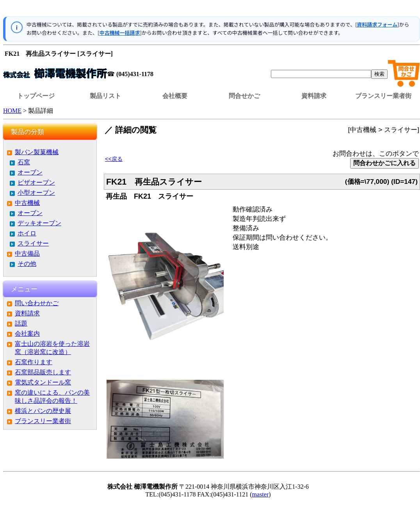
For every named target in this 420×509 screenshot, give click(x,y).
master (261, 494)
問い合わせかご (37, 303)
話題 (21, 323)
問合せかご (244, 96)
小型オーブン (36, 193)
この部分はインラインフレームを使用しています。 (212, 10)
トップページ (36, 96)
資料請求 (314, 96)
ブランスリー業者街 (383, 96)
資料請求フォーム (377, 24)
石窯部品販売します (43, 372)
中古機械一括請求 (119, 33)
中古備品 (27, 254)
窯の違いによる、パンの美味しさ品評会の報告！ (52, 397)
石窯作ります (34, 362)
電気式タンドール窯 (43, 382)
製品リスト (105, 96)
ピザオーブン (36, 182)
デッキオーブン (39, 223)
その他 (27, 264)
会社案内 (27, 334)
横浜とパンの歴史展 (43, 411)
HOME (12, 111)
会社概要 (175, 96)
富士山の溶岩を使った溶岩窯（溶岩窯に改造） (52, 348)
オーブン (30, 172)
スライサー (33, 243)
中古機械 (27, 203)
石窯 (24, 162)
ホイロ (27, 233)
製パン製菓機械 (37, 152)
